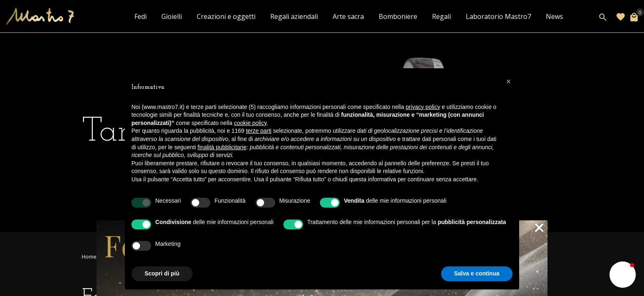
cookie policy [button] (250, 123)
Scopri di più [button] (162, 273)
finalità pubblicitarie (222, 147)
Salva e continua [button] (477, 273)
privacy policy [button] (423, 107)
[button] (623, 275)
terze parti (259, 131)
